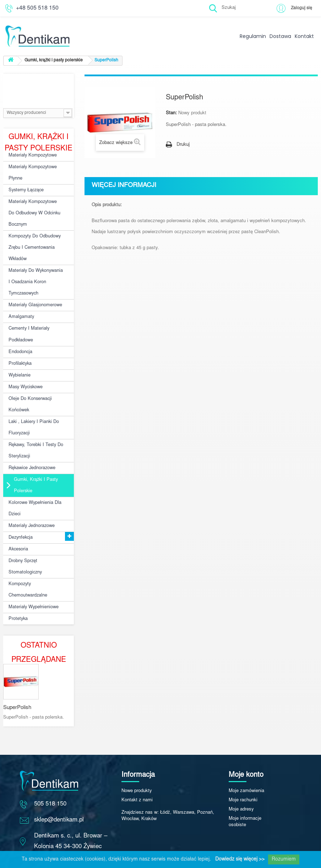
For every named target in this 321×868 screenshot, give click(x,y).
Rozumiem (284, 859)
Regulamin (253, 36)
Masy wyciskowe (25, 372)
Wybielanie (19, 361)
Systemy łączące (25, 188)
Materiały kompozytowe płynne (32, 171)
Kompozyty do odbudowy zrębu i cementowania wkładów (34, 242)
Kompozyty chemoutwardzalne (28, 562)
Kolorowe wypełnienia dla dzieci (34, 486)
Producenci (39, 84)
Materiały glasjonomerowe (34, 296)
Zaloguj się (301, 8)
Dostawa (280, 36)
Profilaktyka (20, 350)
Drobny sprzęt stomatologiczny (25, 541)
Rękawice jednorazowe (32, 448)
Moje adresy (241, 782)
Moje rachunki (243, 772)
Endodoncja (20, 339)
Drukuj (183, 145)
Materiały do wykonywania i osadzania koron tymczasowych (36, 274)
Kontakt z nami (137, 772)
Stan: (171, 113)
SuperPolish (17, 680)
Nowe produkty (137, 763)
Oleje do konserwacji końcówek (29, 389)
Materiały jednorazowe (31, 502)
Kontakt (304, 36)
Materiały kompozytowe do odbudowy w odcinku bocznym (35, 209)
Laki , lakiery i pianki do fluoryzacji (32, 410)
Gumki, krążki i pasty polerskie (34, 465)
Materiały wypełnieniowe (33, 579)
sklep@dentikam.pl (59, 792)
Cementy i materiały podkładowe (28, 323)
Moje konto (246, 747)
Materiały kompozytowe (32, 155)
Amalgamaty (21, 307)
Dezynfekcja (20, 513)
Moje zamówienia (246, 763)
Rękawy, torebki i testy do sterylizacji (34, 432)
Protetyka (18, 590)
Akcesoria (18, 524)
